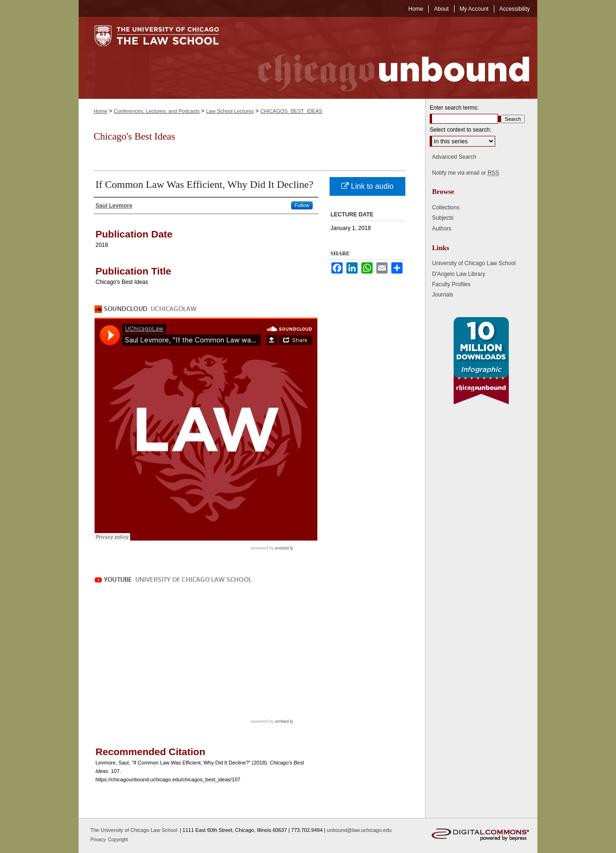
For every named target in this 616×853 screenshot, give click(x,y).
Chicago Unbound (385, 58)
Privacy (99, 840)
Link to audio (367, 186)
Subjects (443, 218)
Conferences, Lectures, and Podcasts (157, 111)
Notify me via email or (466, 173)
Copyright (118, 840)
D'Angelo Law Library (459, 274)
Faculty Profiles (451, 284)
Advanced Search (454, 157)
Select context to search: (460, 130)
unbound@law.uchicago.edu (359, 830)
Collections (446, 208)
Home (100, 111)
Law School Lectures (230, 111)
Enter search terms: (454, 108)
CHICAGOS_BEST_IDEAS (291, 111)
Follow (302, 205)
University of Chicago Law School (474, 263)
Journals (443, 295)
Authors (442, 229)
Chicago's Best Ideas (134, 136)
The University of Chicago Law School (134, 830)
